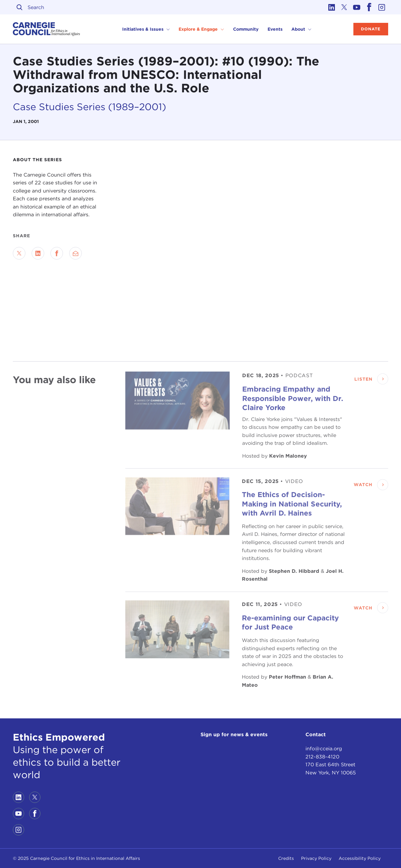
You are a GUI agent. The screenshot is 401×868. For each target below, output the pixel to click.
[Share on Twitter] (19, 253)
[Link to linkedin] (332, 7)
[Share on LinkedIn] (38, 253)
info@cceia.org (324, 749)
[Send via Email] (76, 253)
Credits (286, 858)
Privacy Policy (316, 858)
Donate (371, 29)
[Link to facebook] (369, 7)
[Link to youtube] (357, 7)
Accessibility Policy (360, 858)
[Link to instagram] (382, 7)
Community (246, 29)
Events (275, 29)
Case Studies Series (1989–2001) (89, 107)
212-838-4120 (322, 757)
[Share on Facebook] (57, 253)
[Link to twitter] (344, 7)
